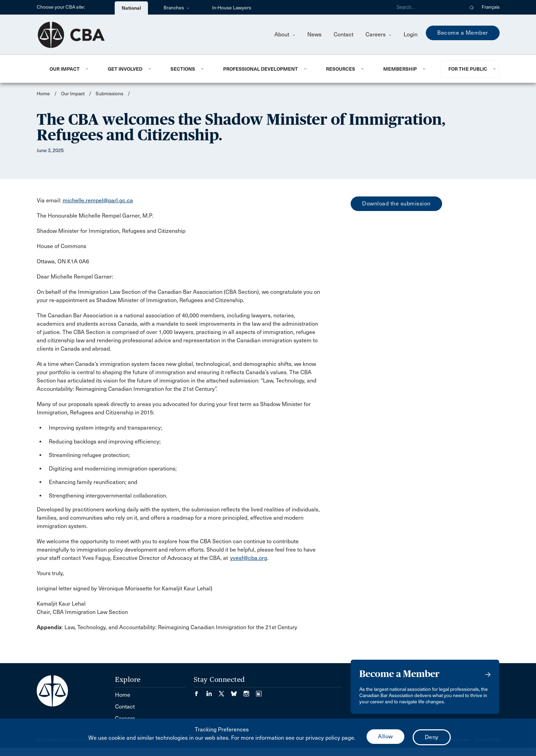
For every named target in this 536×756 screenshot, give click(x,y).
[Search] (428, 7)
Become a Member (463, 33)
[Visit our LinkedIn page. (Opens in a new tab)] (212, 691)
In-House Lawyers (232, 8)
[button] (472, 7)
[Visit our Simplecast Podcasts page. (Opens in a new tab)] (259, 691)
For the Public (468, 69)
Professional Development (261, 69)
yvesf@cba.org (249, 558)
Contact (344, 34)
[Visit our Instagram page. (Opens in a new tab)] (250, 691)
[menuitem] (70, 69)
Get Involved (125, 69)
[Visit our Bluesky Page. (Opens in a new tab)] (237, 691)
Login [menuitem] (411, 34)
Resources (341, 69)
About (285, 34)
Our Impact (65, 69)
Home (43, 94)
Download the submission (396, 204)
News (314, 34)
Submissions (109, 94)
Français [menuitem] (491, 7)
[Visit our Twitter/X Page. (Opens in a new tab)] (225, 691)
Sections (183, 69)
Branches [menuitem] (177, 8)
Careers (379, 34)
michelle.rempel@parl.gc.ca (98, 200)
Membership (400, 69)
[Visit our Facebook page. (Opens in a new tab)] (200, 691)
